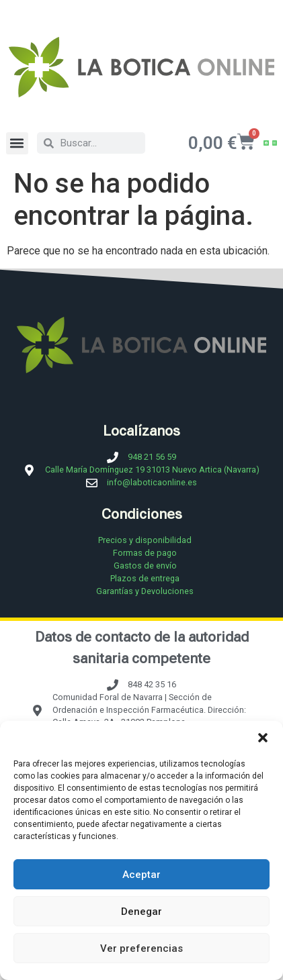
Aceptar (141, 875)
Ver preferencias (141, 948)
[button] (263, 738)
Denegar (141, 912)
